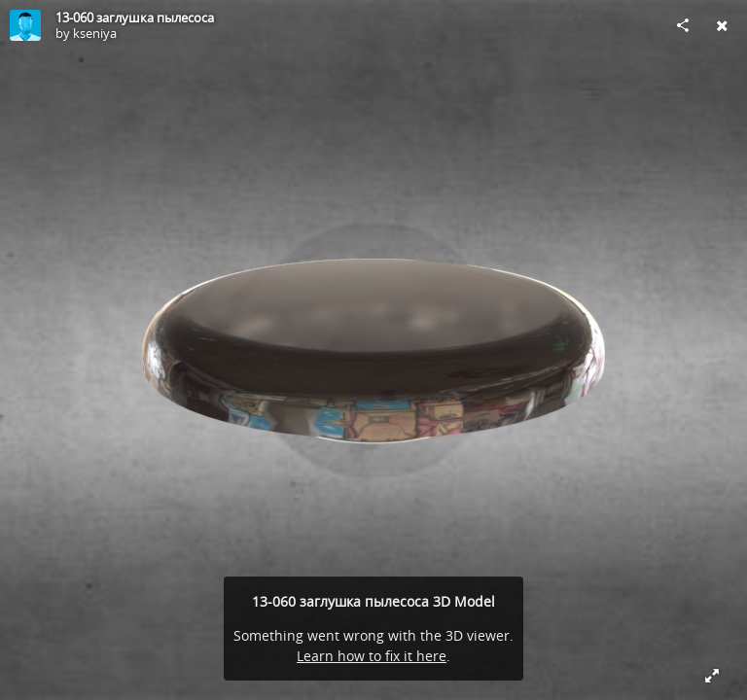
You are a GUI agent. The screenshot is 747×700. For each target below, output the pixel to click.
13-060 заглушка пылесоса (135, 17)
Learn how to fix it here (372, 656)
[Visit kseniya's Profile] (25, 25)
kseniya (95, 33)
